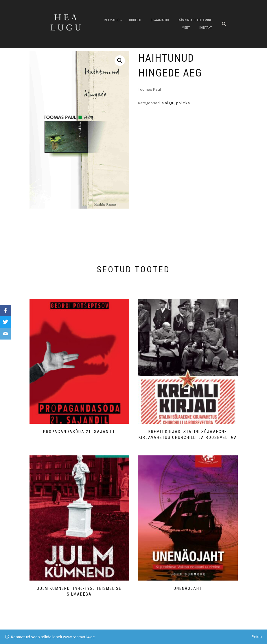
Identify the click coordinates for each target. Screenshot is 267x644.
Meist (186, 28)
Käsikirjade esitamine (195, 20)
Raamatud (112, 20)
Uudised (135, 20)
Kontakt (206, 28)
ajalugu (168, 103)
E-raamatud (160, 20)
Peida (257, 636)
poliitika (183, 103)
